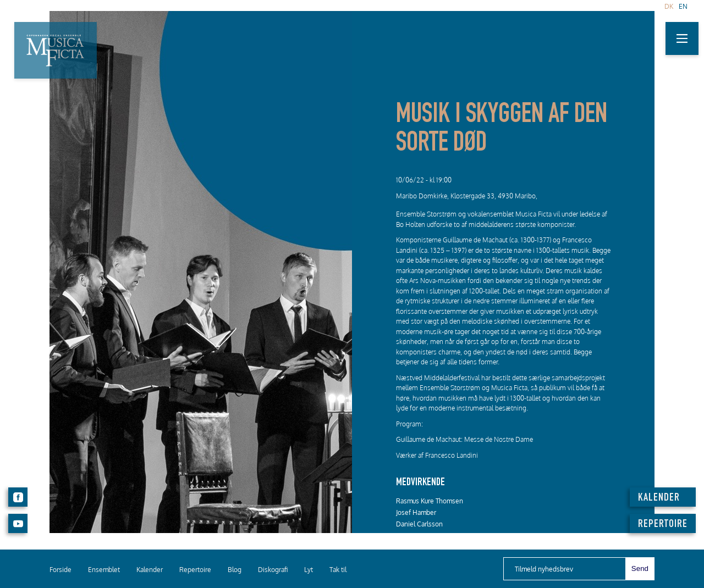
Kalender (150, 570)
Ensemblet (104, 570)
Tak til (338, 570)
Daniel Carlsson (419, 524)
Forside (61, 570)
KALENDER (659, 498)
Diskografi (273, 570)
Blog (235, 570)
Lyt (309, 570)
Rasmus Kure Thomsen (430, 501)
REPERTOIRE (663, 525)
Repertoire (195, 570)
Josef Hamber (416, 512)
